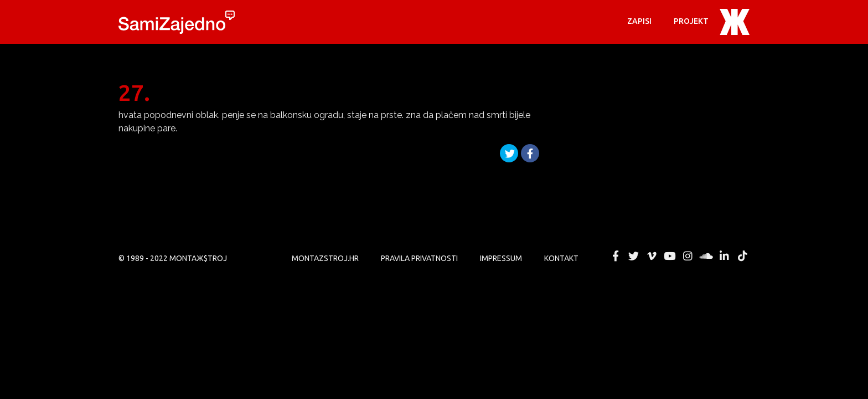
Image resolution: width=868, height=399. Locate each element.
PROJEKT (691, 21)
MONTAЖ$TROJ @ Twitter (633, 256)
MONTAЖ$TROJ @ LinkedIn (724, 256)
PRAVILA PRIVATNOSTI (419, 258)
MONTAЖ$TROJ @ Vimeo (652, 256)
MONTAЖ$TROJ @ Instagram (688, 256)
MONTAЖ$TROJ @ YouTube (670, 256)
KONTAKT (561, 258)
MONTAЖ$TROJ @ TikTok (742, 256)
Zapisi (639, 21)
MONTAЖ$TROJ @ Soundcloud (706, 256)
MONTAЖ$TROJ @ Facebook (616, 256)
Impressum (501, 258)
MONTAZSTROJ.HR (325, 258)
